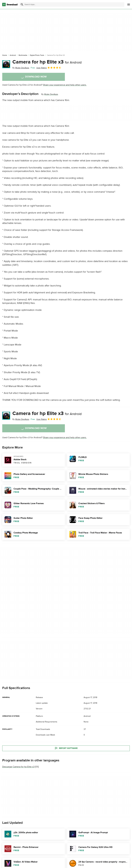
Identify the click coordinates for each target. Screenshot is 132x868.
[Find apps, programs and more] (72, 5)
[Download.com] (10, 5)
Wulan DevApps (51, 94)
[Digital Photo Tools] (37, 55)
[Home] (5, 55)
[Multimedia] (23, 55)
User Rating (49, 68)
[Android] (13, 55)
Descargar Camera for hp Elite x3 (18, 767)
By (21, 68)
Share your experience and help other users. (65, 85)
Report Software (66, 748)
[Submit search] (22, 5)
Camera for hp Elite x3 (47, 62)
